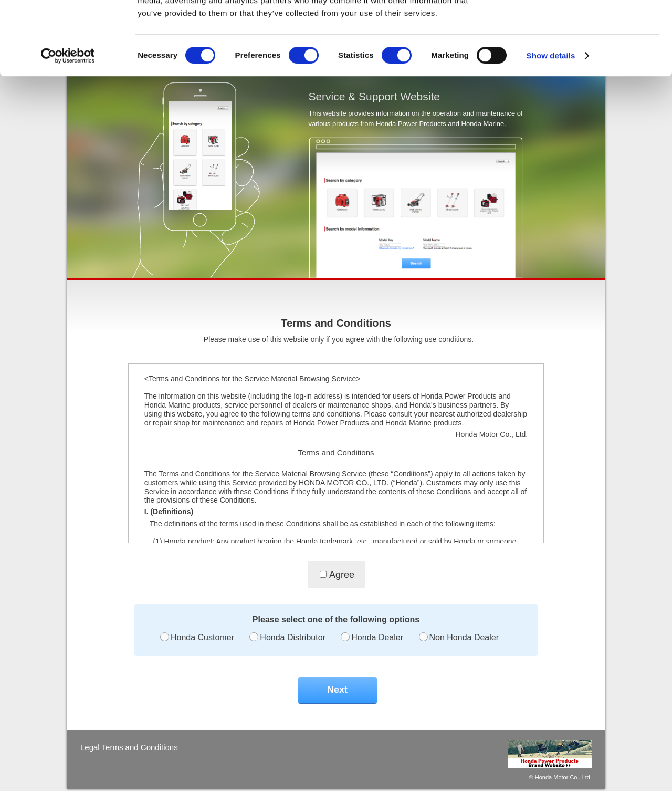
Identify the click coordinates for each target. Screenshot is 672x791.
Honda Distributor (293, 637)
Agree (342, 575)
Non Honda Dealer (464, 637)
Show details (551, 118)
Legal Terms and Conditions (129, 747)
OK (585, 26)
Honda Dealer (377, 637)
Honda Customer (202, 637)
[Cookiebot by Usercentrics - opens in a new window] (68, 119)
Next (337, 690)
